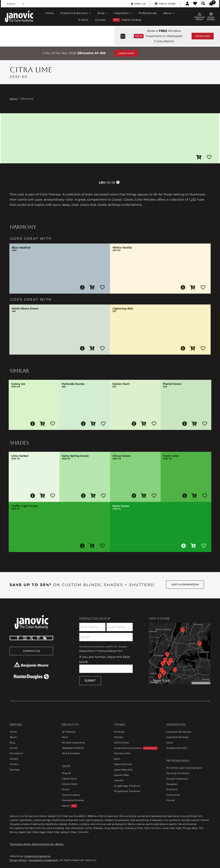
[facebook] (18, 638)
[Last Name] (120, 627)
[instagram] (25, 638)
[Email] (106, 637)
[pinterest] (38, 638)
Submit (90, 681)
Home (13, 99)
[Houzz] (45, 638)
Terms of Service (108, 651)
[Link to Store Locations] (180, 654)
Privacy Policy (87, 651)
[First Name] (92, 627)
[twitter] (32, 638)
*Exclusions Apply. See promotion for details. (37, 844)
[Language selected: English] (15, 4)
